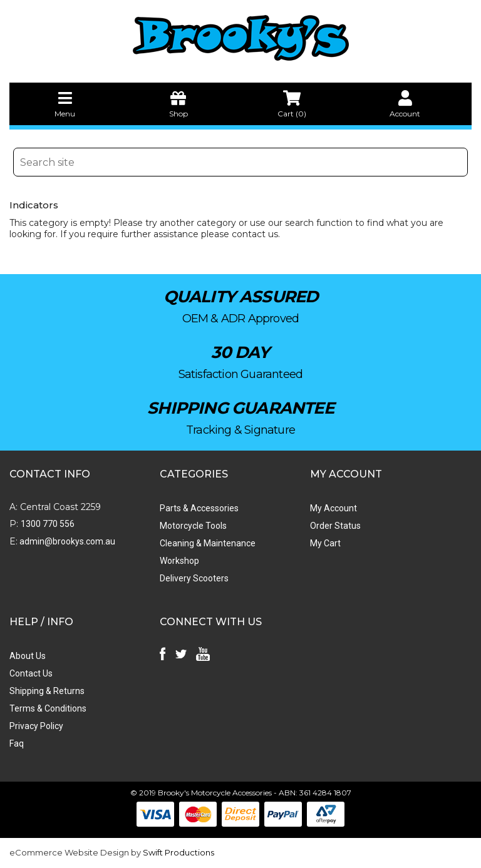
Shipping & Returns (47, 691)
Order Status (335, 526)
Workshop (179, 561)
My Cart (325, 543)
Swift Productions (178, 852)
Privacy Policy (36, 726)
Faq (17, 743)
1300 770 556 (48, 524)
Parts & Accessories (199, 508)
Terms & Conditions (48, 708)
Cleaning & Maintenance (208, 543)
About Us (28, 656)
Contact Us (31, 673)
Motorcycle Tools (193, 526)
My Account (334, 508)
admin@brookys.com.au (66, 541)
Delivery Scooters (194, 578)
